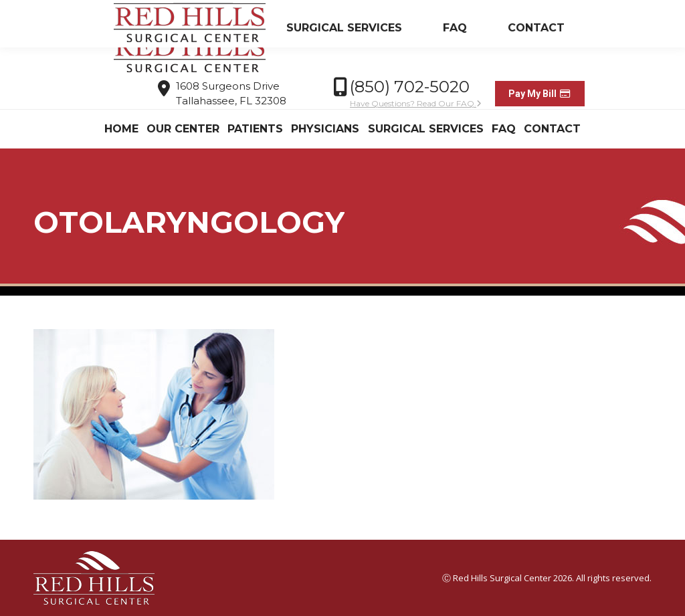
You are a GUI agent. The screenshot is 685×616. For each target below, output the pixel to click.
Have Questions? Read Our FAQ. (416, 103)
